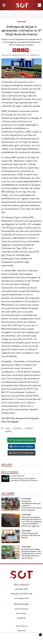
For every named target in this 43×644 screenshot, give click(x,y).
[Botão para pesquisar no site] (39, 5)
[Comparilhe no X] (19, 50)
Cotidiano (17, 428)
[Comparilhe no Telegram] (27, 50)
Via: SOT (6, 418)
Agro (8, 428)
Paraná (8, 431)
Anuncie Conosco (22, 609)
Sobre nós (21, 631)
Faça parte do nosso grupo (21, 440)
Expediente (21, 618)
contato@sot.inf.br (21, 598)
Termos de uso (21, 626)
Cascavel (22, 22)
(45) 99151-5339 (22, 589)
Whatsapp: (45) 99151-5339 (21, 594)
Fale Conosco (21, 613)
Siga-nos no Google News (22, 453)
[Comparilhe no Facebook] (14, 50)
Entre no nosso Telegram (22, 447)
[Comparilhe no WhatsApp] (23, 50)
